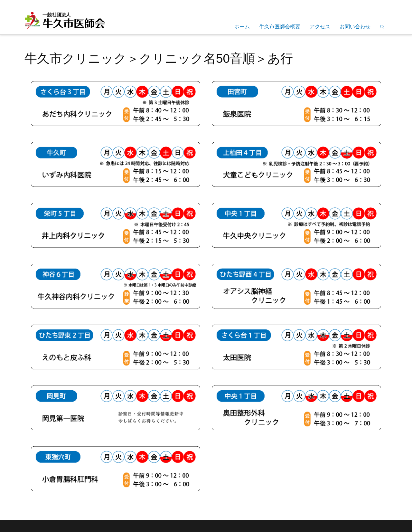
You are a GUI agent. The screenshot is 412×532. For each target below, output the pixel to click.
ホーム (242, 27)
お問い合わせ (355, 27)
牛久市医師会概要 (280, 27)
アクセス (320, 27)
